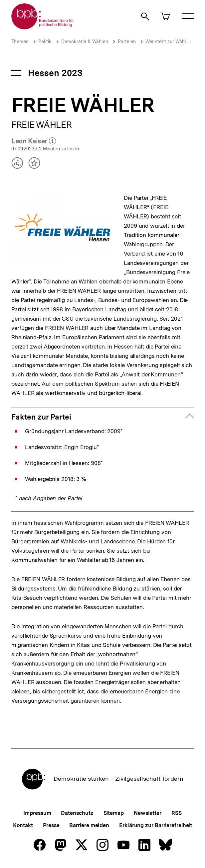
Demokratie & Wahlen (85, 41)
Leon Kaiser (34, 141)
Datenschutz (77, 813)
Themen (20, 41)
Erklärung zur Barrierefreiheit (156, 825)
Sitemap (114, 813)
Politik (45, 41)
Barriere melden (89, 825)
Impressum (37, 813)
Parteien (127, 41)
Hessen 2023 (55, 73)
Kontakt (23, 825)
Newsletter (148, 813)
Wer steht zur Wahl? (167, 41)
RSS (177, 813)
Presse (51, 825)
